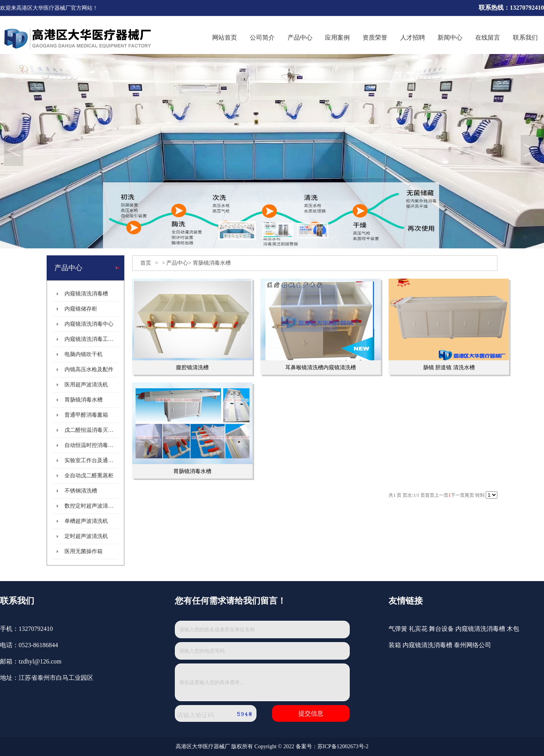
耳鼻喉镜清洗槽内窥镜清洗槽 (321, 368)
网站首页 (225, 38)
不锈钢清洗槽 (81, 491)
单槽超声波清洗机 (86, 521)
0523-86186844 (38, 645)
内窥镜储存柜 (81, 309)
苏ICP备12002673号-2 (343, 746)
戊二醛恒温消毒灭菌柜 (91, 430)
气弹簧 (398, 629)
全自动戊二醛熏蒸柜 (89, 476)
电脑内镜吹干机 (84, 354)
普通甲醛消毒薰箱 (86, 415)
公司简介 (262, 38)
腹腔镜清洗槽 (192, 368)
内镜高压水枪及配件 (89, 369)
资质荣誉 (375, 38)
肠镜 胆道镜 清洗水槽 (449, 368)
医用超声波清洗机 (86, 385)
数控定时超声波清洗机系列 (91, 506)
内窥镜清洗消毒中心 (89, 324)
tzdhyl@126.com (40, 661)
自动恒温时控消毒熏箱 (91, 445)
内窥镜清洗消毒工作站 (91, 339)
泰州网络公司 (473, 645)
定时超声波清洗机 (86, 536)
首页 (146, 263)
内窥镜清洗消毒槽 (86, 294)
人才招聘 (413, 38)
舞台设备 (441, 629)
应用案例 (337, 38)
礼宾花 (418, 629)
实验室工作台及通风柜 (91, 460)
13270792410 (36, 629)
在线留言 (488, 38)
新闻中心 (450, 38)
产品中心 (300, 38)
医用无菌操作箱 (84, 551)
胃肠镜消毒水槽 (84, 400)
